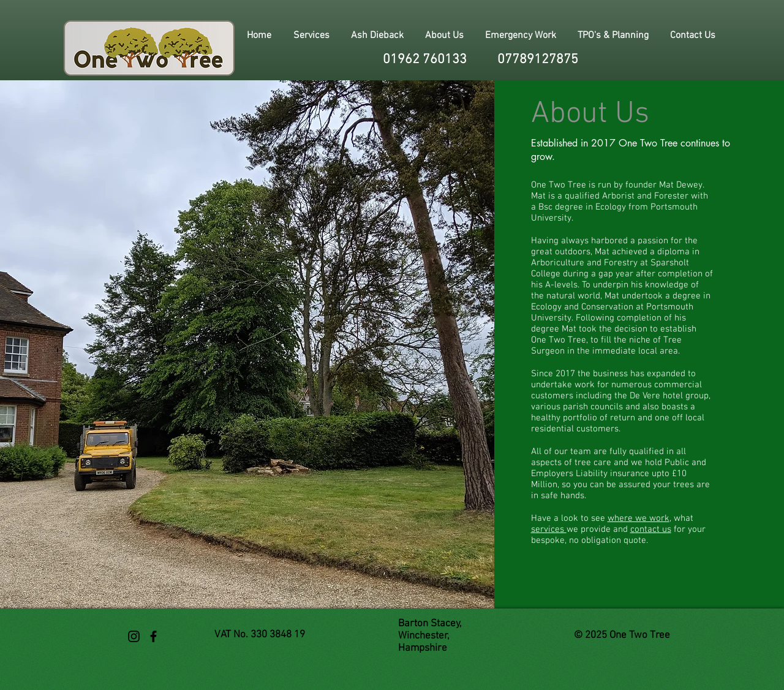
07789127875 (538, 60)
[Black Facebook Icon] (153, 636)
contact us (651, 529)
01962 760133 (425, 60)
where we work (639, 518)
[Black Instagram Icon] (134, 636)
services (549, 529)
